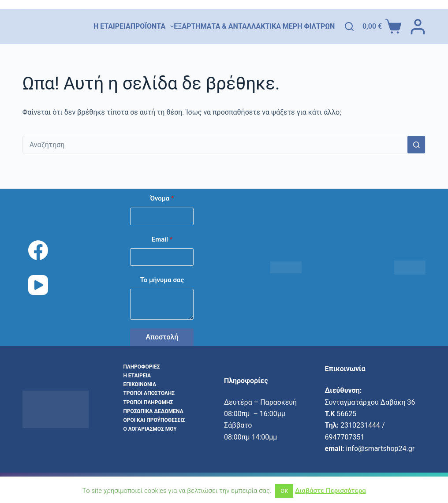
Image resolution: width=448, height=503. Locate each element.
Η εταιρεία (112, 26)
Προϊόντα (152, 26)
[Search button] (416, 145)
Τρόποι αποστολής (149, 393)
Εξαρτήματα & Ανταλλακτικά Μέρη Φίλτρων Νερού (271, 26)
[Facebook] (38, 250)
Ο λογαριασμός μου (150, 429)
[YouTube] (38, 285)
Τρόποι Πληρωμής (148, 402)
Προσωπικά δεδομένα (153, 411)
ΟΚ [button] (284, 491)
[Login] (418, 27)
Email (162, 239)
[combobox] (215, 145)
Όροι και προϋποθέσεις (154, 420)
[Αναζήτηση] (349, 26)
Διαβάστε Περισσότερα (330, 491)
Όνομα (162, 198)
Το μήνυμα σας (162, 280)
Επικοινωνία (140, 384)
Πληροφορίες (141, 367)
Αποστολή (162, 337)
